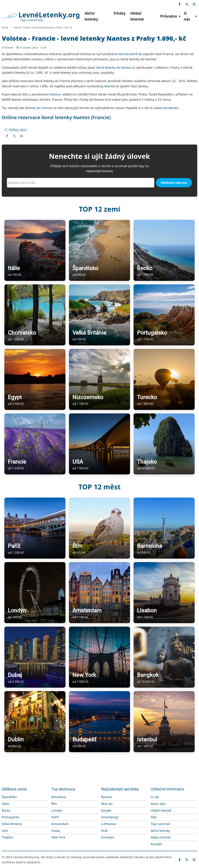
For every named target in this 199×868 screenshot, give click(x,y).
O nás (155, 797)
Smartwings (110, 817)
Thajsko (7, 837)
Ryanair (107, 797)
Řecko (6, 810)
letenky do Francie (39, 108)
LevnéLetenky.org (49, 15)
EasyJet (106, 810)
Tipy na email (161, 824)
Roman (9, 48)
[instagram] (194, 4)
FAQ (154, 817)
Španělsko (9, 797)
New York (58, 837)
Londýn (57, 810)
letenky (109, 86)
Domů (5, 28)
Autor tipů (158, 804)
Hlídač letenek (137, 16)
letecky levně (128, 54)
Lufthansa (108, 824)
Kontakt (157, 844)
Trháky (120, 13)
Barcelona (59, 797)
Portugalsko (11, 817)
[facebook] (180, 4)
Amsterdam (60, 824)
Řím (54, 804)
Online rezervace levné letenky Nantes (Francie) (56, 117)
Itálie (5, 804)
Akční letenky (91, 16)
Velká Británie (12, 824)
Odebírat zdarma (174, 183)
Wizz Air (107, 804)
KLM (104, 831)
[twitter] (187, 4)
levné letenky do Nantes (114, 67)
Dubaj (56, 831)
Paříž (55, 817)
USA (5, 831)
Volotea (55, 94)
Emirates (108, 837)
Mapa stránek (161, 837)
